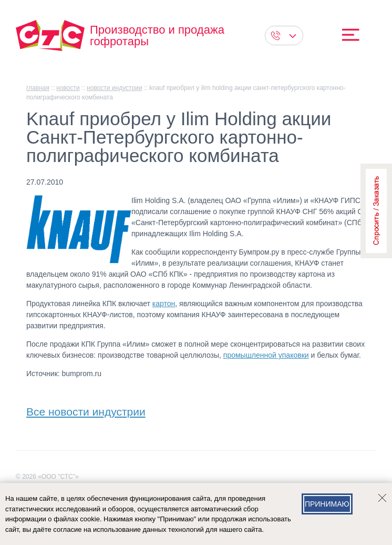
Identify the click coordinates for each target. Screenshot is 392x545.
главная (38, 88)
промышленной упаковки (266, 355)
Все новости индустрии (86, 410)
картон (164, 304)
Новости (68, 88)
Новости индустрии (115, 88)
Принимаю (327, 504)
